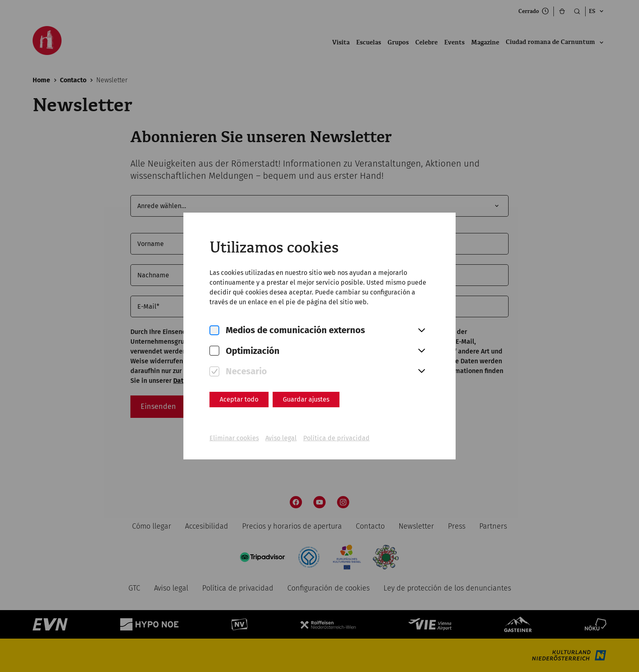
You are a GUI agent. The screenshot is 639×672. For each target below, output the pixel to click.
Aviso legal (281, 438)
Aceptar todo (239, 399)
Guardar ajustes (306, 399)
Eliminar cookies (234, 438)
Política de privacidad (336, 438)
